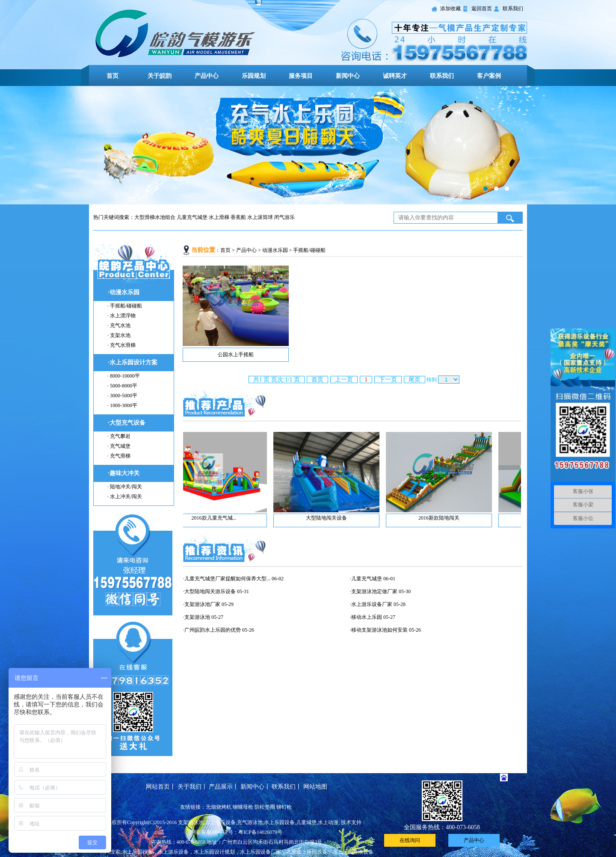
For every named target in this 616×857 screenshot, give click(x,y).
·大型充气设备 (127, 423)
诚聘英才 (395, 76)
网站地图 (315, 787)
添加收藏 (450, 9)
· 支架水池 (119, 335)
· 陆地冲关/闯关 (125, 487)
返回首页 (482, 9)
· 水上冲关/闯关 (125, 496)
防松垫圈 (265, 807)
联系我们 (513, 9)
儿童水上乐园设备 (307, 852)
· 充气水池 (119, 325)
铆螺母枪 (243, 807)
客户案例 (489, 76)
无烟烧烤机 (219, 807)
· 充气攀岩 (119, 436)
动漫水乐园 (275, 250)
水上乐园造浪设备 (353, 852)
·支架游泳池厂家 (202, 604)
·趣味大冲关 (124, 473)
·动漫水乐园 (124, 292)
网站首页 (158, 787)
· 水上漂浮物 (121, 316)
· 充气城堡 (119, 446)
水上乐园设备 (137, 852)
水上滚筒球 (260, 217)
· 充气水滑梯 (121, 345)
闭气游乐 (284, 217)
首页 (113, 76)
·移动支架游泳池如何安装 (379, 630)
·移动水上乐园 (366, 617)
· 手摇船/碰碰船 (125, 306)
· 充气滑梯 (119, 456)
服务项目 (301, 76)
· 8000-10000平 (124, 376)
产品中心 (207, 76)
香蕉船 (238, 217)
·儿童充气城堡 (366, 579)
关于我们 (190, 787)
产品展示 (221, 787)
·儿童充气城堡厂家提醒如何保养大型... (227, 579)
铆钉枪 (284, 807)
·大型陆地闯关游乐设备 (209, 591)
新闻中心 (348, 76)
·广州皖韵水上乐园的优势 (212, 630)
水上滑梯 (219, 217)
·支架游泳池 (197, 617)
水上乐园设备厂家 (261, 852)
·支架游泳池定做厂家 (374, 591)
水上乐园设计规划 (214, 852)
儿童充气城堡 (192, 217)
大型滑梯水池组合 (155, 217)
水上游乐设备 (173, 852)
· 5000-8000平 (122, 386)
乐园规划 (254, 76)
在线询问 (410, 840)
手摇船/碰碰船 (309, 250)
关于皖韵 (160, 76)
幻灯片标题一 (308, 145)
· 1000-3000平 (122, 405)
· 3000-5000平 (122, 396)
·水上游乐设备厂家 (371, 604)
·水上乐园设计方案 (133, 362)
